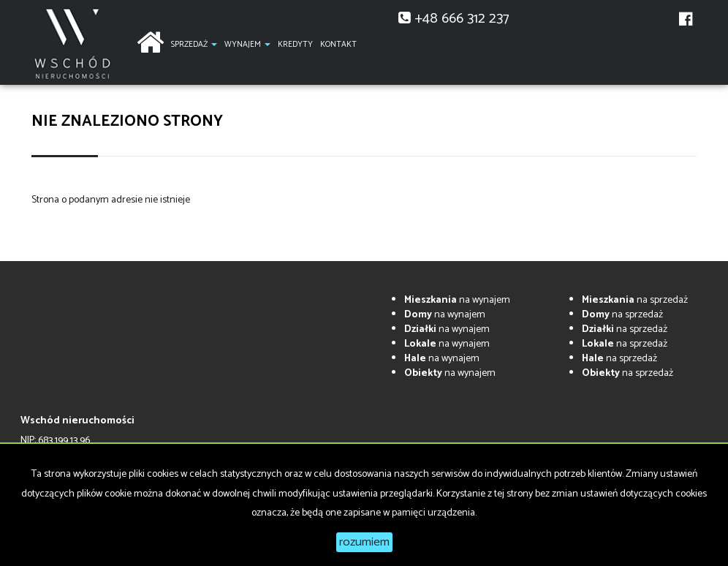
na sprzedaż (635, 300)
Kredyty (295, 45)
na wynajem (457, 300)
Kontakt (338, 45)
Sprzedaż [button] (194, 45)
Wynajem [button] (247, 45)
